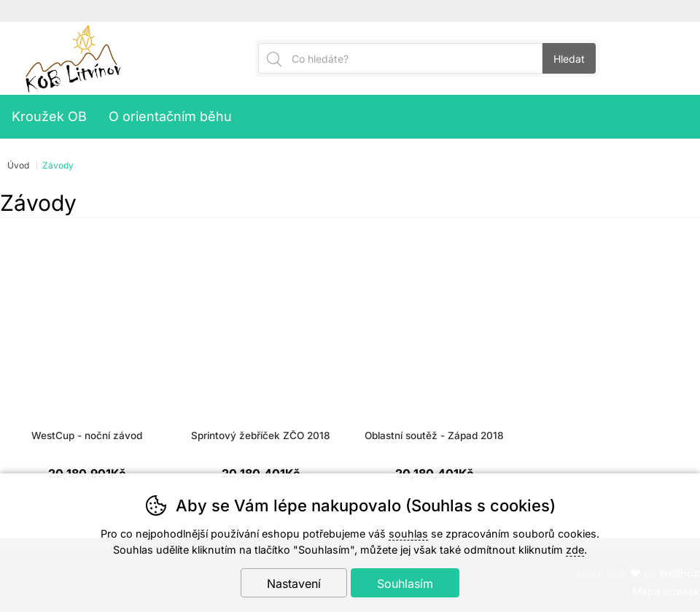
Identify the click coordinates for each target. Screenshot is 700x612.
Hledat (569, 59)
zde (575, 550)
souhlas (408, 534)
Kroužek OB (49, 116)
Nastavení (294, 584)
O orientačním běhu (170, 116)
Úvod (18, 165)
